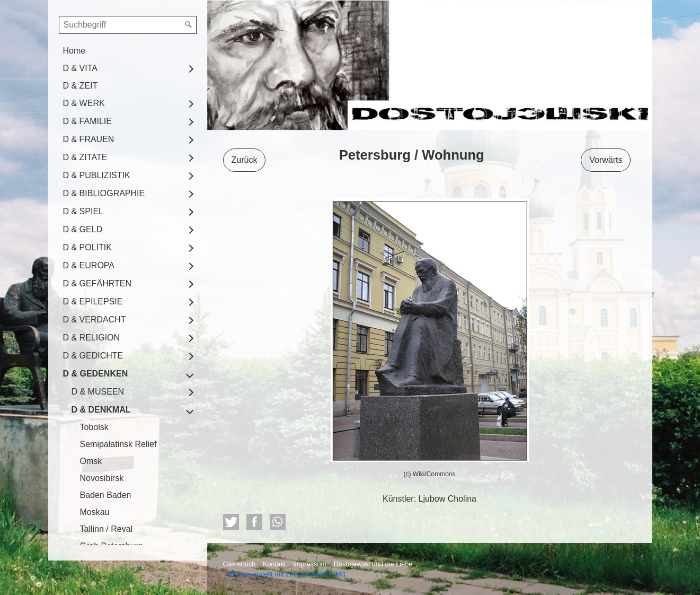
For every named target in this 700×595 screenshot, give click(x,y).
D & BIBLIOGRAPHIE (104, 193)
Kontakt (274, 564)
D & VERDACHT (95, 320)
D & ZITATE (85, 157)
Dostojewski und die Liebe (373, 564)
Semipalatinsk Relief (118, 444)
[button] (231, 522)
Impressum (310, 564)
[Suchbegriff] (128, 25)
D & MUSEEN (98, 392)
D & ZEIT (81, 86)
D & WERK (84, 103)
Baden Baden (106, 495)
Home (74, 51)
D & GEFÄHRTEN (98, 283)
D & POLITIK (87, 247)
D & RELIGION (92, 338)
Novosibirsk (102, 478)
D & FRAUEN (89, 139)
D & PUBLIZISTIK (97, 175)
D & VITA (81, 68)
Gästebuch (240, 564)
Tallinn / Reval (107, 529)
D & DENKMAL (101, 410)
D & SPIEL (83, 211)
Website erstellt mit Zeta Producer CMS (286, 574)
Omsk (91, 461)
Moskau (95, 512)
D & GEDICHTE (93, 356)
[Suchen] (189, 25)
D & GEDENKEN (96, 374)
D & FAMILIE (87, 121)
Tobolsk (94, 427)
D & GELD (83, 229)
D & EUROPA (89, 265)
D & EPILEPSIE (93, 301)
